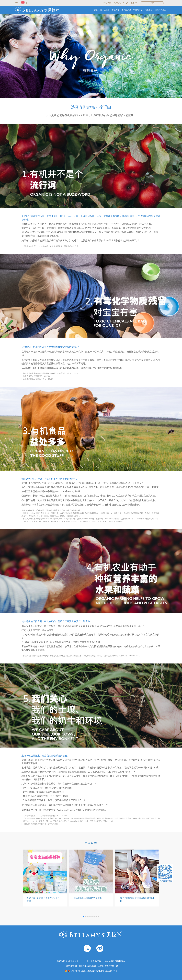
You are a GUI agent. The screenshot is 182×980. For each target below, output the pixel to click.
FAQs (126, 3)
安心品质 (107, 3)
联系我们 (135, 3)
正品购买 (117, 3)
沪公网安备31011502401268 (84, 971)
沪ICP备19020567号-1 (107, 971)
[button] (84, 917)
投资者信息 (73, 961)
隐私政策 (61, 961)
